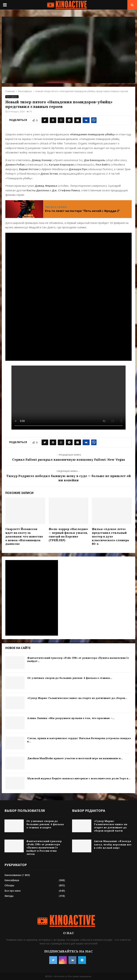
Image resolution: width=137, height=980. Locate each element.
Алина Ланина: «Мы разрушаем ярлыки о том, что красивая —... (71, 718)
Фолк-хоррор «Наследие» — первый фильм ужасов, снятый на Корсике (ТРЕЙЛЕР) (68, 534)
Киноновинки (13, 875)
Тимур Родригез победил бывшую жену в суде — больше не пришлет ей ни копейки (68, 478)
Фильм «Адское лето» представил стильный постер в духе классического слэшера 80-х (110, 536)
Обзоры (9, 885)
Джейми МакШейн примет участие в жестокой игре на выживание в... (75, 758)
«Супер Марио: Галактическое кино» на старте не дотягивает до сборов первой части (111, 826)
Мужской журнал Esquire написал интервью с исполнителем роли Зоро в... (79, 778)
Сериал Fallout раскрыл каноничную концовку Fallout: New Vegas (68, 460)
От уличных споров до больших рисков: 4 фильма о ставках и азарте (45, 824)
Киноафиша (12, 97)
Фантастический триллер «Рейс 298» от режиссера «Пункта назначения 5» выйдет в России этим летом (44, 848)
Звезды (9, 896)
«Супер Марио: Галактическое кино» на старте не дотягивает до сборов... (77, 698)
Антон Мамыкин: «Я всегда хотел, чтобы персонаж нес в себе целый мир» (113, 844)
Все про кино (13, 891)
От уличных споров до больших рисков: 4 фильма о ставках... (70, 678)
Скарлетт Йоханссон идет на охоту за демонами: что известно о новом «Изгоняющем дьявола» (24, 536)
